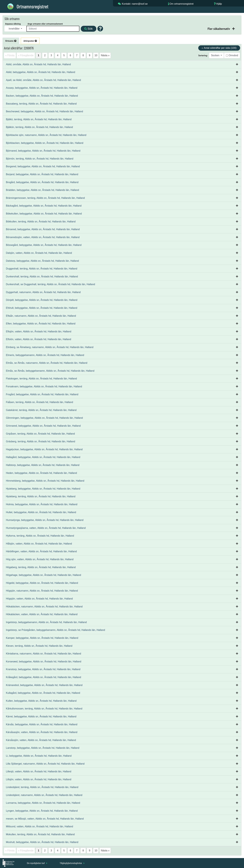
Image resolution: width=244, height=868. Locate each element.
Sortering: (203, 55)
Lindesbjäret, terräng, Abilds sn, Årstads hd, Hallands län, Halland (42, 787)
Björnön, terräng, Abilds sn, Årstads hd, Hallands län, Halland (40, 159)
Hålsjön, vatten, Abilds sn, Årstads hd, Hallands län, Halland (39, 544)
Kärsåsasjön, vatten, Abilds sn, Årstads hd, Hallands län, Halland (42, 732)
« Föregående (26, 55)
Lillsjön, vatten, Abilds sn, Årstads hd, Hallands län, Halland (39, 779)
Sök (88, 29)
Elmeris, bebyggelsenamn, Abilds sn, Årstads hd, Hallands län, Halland (45, 355)
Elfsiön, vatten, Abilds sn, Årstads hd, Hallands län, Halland (39, 339)
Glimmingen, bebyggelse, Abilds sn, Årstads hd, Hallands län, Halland (44, 418)
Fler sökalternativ (219, 29)
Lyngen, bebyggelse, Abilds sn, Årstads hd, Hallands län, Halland (42, 811)
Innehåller (15, 29)
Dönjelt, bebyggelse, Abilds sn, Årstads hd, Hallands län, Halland (42, 300)
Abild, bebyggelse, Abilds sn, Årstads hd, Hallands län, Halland (41, 72)
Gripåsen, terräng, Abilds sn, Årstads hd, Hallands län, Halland (40, 434)
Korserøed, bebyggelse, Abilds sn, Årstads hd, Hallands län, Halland (44, 662)
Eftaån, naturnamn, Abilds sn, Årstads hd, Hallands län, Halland (41, 316)
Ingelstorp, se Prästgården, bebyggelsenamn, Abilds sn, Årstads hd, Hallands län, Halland (55, 630)
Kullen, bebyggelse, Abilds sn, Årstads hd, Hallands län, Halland (41, 701)
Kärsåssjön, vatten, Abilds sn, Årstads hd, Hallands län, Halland (41, 740)
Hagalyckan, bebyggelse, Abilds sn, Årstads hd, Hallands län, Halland (44, 449)
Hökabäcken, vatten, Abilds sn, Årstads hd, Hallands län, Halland (42, 614)
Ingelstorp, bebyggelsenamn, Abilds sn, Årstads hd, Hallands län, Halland (46, 622)
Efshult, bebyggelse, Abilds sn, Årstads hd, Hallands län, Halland (42, 308)
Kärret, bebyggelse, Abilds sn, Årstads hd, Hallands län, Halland (41, 716)
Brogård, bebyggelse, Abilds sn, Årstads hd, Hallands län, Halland (42, 182)
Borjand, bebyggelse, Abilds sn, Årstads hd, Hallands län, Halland (42, 174)
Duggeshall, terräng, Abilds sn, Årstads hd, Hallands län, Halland (42, 269)
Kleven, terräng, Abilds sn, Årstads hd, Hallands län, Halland (39, 646)
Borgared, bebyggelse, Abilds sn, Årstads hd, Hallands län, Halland (43, 166)
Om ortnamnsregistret (182, 4)
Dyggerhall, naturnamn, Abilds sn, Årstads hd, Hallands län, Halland (43, 292)
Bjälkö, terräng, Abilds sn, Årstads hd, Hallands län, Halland (39, 119)
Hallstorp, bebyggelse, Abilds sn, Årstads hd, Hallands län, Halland (43, 465)
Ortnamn (11, 41)
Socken (216, 55)
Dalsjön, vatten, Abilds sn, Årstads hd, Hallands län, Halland (39, 253)
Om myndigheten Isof (37, 863)
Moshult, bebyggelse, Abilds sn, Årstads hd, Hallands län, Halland (42, 842)
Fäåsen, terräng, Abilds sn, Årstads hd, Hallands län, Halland (39, 402)
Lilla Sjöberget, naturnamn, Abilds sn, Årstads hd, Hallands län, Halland (45, 764)
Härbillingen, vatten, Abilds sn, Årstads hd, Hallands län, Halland (41, 551)
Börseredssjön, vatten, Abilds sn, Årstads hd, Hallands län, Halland (43, 237)
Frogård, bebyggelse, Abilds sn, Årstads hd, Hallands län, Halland (42, 394)
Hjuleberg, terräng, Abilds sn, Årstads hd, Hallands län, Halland (41, 496)
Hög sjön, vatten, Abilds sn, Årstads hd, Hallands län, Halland (40, 559)
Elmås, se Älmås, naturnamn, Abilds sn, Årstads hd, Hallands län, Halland (47, 363)
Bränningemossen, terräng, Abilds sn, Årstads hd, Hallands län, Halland (45, 198)
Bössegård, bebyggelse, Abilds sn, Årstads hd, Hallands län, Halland (44, 245)
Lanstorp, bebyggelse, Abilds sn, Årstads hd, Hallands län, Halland (43, 748)
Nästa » (105, 55)
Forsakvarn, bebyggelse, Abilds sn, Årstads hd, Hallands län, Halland (44, 386)
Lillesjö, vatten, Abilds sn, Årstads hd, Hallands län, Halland (39, 771)
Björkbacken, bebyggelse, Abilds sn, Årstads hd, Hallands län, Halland (45, 143)
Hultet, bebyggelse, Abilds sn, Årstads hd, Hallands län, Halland (41, 512)
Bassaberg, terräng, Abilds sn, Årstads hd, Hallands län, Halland (41, 104)
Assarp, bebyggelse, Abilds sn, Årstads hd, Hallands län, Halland (42, 88)
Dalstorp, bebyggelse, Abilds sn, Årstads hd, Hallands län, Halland (42, 261)
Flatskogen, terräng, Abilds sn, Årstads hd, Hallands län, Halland (41, 379)
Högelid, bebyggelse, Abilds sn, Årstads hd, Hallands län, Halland (42, 583)
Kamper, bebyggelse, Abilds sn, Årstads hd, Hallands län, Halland (42, 638)
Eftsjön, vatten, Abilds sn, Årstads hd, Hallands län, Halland (39, 331)
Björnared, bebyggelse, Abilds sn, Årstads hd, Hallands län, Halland (43, 151)
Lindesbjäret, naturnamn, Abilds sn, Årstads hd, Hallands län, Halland (44, 795)
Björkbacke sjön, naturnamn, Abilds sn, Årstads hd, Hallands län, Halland (46, 135)
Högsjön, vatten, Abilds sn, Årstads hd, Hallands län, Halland (39, 599)
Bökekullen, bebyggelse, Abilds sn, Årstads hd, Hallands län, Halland (44, 214)
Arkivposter (30, 41)
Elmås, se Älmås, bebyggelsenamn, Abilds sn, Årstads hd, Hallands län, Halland (50, 371)
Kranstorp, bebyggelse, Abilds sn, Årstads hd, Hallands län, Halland (43, 669)
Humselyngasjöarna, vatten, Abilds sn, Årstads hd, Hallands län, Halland (46, 528)
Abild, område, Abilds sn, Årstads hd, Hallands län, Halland (38, 64)
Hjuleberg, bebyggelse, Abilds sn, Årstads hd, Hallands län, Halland (43, 489)
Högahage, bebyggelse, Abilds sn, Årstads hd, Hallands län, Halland (43, 575)
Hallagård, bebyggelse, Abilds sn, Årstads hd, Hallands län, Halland (43, 457)
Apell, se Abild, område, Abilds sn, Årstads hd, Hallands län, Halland (43, 80)
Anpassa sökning (13, 24)
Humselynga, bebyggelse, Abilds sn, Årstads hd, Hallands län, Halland (45, 520)
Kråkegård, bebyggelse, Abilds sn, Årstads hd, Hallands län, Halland (43, 677)
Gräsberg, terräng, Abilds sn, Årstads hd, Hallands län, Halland (41, 441)
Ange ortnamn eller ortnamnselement (45, 24)
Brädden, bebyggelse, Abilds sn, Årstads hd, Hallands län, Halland (42, 190)
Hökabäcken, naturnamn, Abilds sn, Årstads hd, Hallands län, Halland (44, 607)
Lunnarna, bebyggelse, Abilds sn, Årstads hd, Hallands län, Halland (43, 803)
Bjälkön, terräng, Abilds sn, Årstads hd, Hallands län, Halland (39, 127)
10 (96, 55)
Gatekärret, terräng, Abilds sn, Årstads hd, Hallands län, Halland (41, 410)
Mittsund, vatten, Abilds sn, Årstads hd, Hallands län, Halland (39, 826)
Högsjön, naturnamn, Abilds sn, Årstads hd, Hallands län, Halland (42, 591)
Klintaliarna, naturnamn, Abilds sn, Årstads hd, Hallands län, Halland (43, 654)
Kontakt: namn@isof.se (135, 4)
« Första (10, 55)
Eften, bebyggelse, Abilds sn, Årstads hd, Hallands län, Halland (41, 324)
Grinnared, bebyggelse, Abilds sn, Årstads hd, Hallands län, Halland (43, 426)
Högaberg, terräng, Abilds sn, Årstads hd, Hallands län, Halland (41, 567)
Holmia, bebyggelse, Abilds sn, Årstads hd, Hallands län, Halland (42, 504)
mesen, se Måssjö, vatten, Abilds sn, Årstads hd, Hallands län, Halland (45, 819)
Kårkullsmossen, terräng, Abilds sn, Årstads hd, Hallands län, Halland (44, 709)
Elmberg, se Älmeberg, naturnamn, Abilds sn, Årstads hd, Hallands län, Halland (50, 347)
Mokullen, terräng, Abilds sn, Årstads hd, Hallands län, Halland (40, 834)
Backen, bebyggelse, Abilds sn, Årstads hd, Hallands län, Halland (42, 96)
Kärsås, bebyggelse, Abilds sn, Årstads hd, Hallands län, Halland (42, 724)
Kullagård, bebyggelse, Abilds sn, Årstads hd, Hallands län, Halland (43, 693)
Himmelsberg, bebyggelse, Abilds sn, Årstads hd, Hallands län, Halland (45, 481)
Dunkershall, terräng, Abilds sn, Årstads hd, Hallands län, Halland (42, 277)
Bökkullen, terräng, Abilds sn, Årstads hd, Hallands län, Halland (41, 222)
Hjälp (219, 4)
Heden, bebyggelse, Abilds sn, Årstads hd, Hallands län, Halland (41, 473)
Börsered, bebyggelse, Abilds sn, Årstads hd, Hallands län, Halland (43, 229)
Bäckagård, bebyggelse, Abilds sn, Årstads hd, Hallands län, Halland (44, 206)
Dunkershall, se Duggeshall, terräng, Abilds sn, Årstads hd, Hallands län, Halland (50, 284)
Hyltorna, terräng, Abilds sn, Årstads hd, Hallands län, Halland (40, 536)
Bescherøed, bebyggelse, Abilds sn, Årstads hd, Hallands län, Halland (44, 111)
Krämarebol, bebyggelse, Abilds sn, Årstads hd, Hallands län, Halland (44, 685)
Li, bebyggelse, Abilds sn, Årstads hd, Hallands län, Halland (39, 756)
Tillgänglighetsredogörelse (72, 863)
